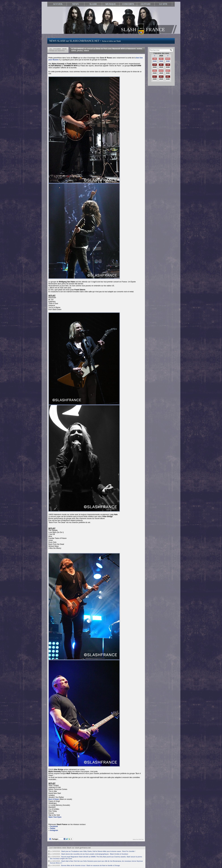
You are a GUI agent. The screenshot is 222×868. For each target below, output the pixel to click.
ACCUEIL (58, 4)
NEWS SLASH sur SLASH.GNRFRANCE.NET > (85, 41)
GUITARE (146, 4)
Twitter (53, 828)
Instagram (54, 830)
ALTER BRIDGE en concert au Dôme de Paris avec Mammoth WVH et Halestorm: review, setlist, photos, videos (107, 50)
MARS (168, 59)
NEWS (75, 4)
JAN (155, 59)
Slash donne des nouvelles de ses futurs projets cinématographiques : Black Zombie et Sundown (95, 854)
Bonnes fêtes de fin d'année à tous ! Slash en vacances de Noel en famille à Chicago (91, 865)
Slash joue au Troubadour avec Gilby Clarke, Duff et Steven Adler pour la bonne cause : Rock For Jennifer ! (98, 851)
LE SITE (163, 4)
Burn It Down (54, 799)
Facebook (54, 826)
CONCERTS (128, 4)
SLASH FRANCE (143, 29)
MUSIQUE (111, 4)
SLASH (93, 4)
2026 (155, 61)
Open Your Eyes (55, 817)
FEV (161, 59)
